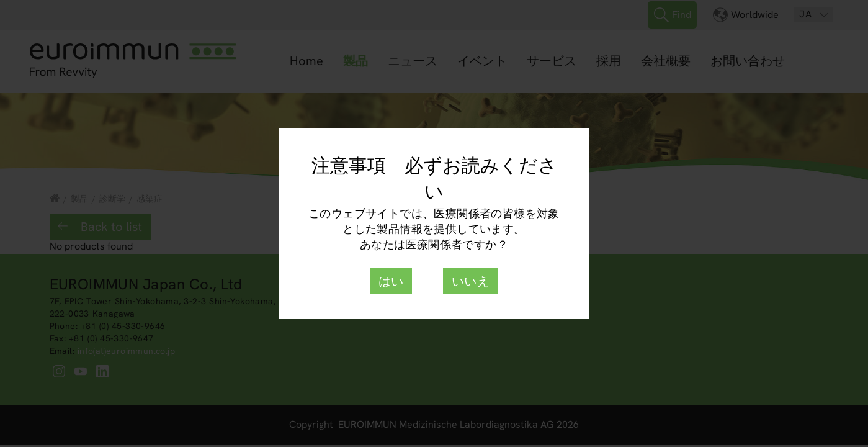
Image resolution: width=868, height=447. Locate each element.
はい (391, 281)
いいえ (471, 281)
